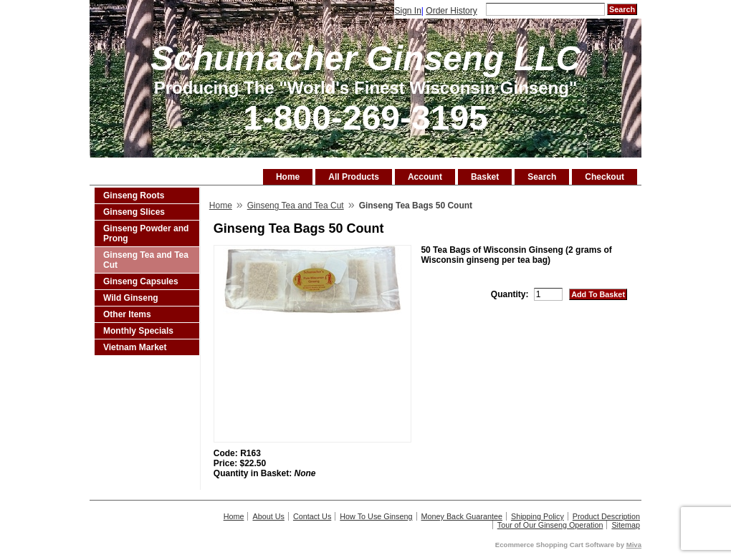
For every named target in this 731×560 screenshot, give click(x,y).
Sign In (407, 11)
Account (425, 177)
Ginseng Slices (134, 212)
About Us (268, 516)
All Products (354, 177)
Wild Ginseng (131, 298)
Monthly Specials (138, 331)
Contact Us (312, 516)
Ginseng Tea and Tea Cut (146, 260)
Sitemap (626, 525)
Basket (485, 177)
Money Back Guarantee (462, 516)
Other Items (127, 314)
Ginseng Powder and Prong (146, 233)
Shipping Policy (537, 516)
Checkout (605, 177)
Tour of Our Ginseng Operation (550, 525)
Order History (451, 11)
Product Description (606, 516)
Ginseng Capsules (141, 281)
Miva (634, 545)
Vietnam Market (135, 347)
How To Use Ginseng (376, 516)
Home (288, 177)
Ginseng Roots (134, 195)
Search (542, 177)
